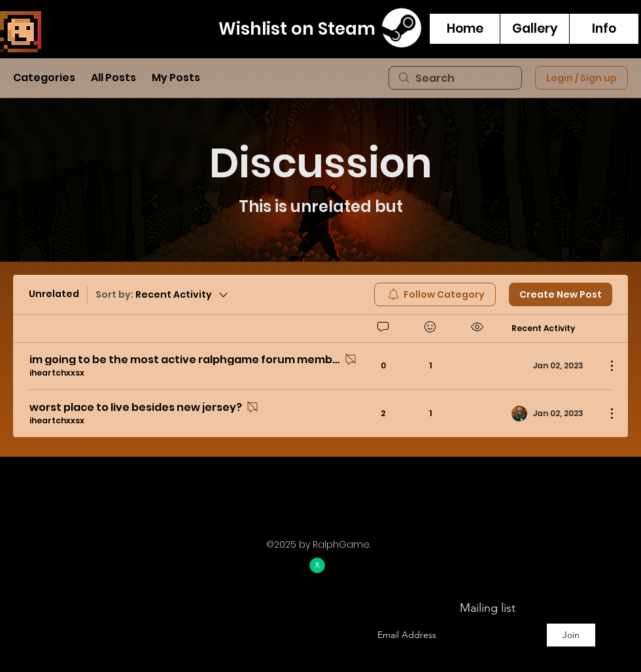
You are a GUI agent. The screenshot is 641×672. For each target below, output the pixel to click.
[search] (455, 78)
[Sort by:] (163, 294)
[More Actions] (605, 366)
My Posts (176, 78)
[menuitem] (435, 294)
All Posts (113, 78)
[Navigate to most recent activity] (554, 414)
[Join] (571, 635)
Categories (44, 78)
